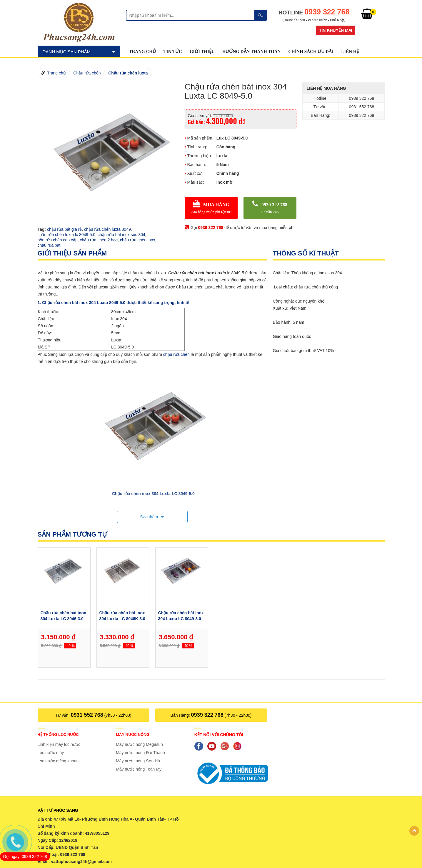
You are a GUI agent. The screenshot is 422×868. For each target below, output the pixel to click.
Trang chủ (142, 52)
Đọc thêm (150, 517)
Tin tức (173, 52)
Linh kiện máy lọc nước (59, 744)
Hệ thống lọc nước (58, 735)
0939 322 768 (270, 208)
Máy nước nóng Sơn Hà (138, 761)
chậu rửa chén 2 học (99, 240)
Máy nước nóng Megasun (139, 744)
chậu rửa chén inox (138, 240)
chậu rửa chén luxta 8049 (107, 229)
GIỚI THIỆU (202, 52)
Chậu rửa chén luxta (128, 73)
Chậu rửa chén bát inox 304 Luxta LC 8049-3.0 (181, 616)
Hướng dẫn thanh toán (252, 52)
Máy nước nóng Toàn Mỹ (139, 769)
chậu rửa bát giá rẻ (64, 229)
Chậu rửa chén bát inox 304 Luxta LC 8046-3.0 (63, 616)
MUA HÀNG (211, 208)
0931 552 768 (87, 715)
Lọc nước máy (51, 753)
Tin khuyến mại (336, 30)
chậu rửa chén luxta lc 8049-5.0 (67, 235)
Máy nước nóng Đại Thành (140, 753)
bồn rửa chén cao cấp (58, 240)
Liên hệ (350, 52)
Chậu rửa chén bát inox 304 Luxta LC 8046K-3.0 (122, 616)
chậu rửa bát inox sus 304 (121, 235)
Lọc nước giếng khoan (58, 761)
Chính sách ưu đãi (311, 52)
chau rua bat (49, 245)
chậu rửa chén (176, 354)
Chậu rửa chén (87, 73)
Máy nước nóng (133, 735)
